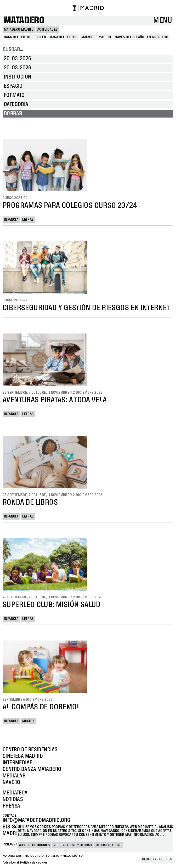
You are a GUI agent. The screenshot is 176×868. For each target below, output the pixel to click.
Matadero (24, 21)
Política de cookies (34, 862)
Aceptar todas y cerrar (73, 845)
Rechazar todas (109, 845)
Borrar (13, 114)
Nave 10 (12, 782)
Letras (28, 220)
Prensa (11, 806)
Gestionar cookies (157, 859)
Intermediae (17, 763)
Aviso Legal (11, 862)
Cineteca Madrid (23, 756)
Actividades (47, 30)
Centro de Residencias (30, 750)
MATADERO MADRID (19, 30)
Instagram (12, 844)
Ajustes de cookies (34, 845)
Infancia (11, 220)
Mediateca (15, 793)
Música (28, 721)
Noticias (13, 799)
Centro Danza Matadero (32, 769)
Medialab (14, 776)
